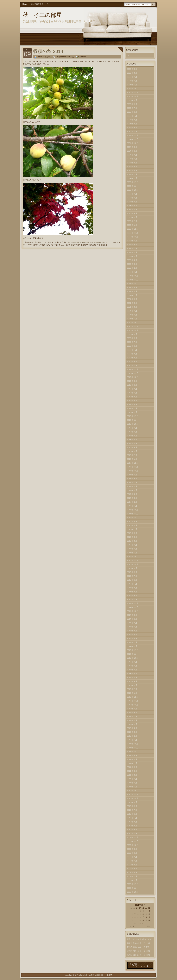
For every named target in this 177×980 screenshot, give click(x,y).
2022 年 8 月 (132, 245)
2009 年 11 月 (133, 841)
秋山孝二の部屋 (42, 15)
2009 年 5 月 (132, 865)
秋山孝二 (108, 975)
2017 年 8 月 (132, 479)
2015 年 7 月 (132, 576)
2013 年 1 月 (132, 693)
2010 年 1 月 (132, 833)
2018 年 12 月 (133, 416)
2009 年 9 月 (132, 849)
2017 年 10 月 (133, 471)
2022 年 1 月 (132, 272)
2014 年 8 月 (132, 619)
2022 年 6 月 (132, 252)
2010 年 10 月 (133, 798)
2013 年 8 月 (132, 666)
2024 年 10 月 (133, 143)
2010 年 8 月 (132, 806)
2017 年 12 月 (133, 463)
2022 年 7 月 (132, 248)
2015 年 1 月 (132, 599)
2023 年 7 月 (132, 202)
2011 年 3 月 (132, 779)
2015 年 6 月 (132, 580)
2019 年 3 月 (132, 404)
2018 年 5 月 (132, 443)
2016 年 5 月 (132, 537)
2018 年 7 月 (132, 436)
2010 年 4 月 (132, 822)
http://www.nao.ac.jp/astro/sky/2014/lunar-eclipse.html (88, 242)
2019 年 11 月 (133, 373)
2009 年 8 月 (132, 853)
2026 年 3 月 (132, 77)
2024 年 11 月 (133, 139)
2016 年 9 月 (132, 521)
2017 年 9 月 (132, 475)
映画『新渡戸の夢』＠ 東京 (138, 947)
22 (138, 920)
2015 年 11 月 (133, 560)
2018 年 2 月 (132, 455)
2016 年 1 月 (132, 553)
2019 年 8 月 (132, 385)
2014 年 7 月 (132, 623)
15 (138, 917)
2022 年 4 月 (132, 260)
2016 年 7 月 (132, 529)
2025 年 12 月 (133, 89)
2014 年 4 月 (132, 635)
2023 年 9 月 (132, 194)
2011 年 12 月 (133, 744)
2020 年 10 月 (133, 330)
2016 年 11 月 (133, 514)
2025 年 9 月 (132, 100)
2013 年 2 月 (132, 689)
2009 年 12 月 (133, 837)
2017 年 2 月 (132, 502)
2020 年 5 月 (132, 350)
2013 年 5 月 (132, 677)
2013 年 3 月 (132, 685)
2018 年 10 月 (133, 424)
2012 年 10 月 (133, 705)
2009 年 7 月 (132, 857)
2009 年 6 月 (132, 861)
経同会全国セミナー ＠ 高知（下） (138, 952)
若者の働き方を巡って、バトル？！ (139, 944)
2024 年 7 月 (132, 155)
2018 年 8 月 (132, 432)
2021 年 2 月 (132, 315)
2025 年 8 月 (132, 104)
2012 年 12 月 (133, 697)
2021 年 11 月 (133, 280)
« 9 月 (132, 926)
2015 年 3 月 (132, 592)
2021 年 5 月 (132, 303)
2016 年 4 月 (132, 541)
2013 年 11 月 (133, 654)
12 (149, 914)
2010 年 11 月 (133, 794)
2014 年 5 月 (132, 631)
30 (140, 923)
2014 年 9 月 (132, 615)
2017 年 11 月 (133, 467)
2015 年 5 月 (132, 584)
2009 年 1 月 (132, 880)
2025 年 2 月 (132, 128)
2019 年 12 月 (133, 369)
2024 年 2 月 (132, 174)
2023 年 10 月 (133, 190)
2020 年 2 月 (132, 362)
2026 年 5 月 (132, 69)
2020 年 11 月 (133, 326)
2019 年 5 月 (132, 397)
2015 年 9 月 (132, 568)
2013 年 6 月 (132, 674)
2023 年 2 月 (132, 221)
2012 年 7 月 (132, 716)
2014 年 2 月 (132, 642)
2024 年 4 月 (132, 167)
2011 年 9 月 (132, 755)
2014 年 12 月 (133, 603)
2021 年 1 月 (132, 319)
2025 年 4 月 (132, 120)
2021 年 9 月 (132, 287)
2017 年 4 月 (132, 494)
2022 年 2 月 (132, 268)
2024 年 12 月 (133, 135)
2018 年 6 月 (132, 440)
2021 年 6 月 (132, 299)
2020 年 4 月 (132, 354)
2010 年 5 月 (132, 818)
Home (25, 4)
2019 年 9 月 (132, 381)
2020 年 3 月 (132, 358)
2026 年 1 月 (132, 85)
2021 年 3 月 (132, 311)
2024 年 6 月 (132, 159)
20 (132, 920)
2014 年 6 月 (132, 627)
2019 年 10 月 (133, 377)
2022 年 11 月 (133, 233)
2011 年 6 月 (132, 767)
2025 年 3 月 (132, 124)
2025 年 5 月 (132, 116)
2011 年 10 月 (133, 752)
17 (143, 917)
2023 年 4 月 (132, 213)
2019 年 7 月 (132, 389)
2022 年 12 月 (133, 229)
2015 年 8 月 (132, 572)
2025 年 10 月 (133, 96)
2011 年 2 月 (132, 783)
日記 (73, 57)
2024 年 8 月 (132, 151)
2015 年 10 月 (133, 564)
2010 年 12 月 (133, 791)
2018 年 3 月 (132, 451)
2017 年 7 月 (132, 482)
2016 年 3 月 (132, 545)
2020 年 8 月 (132, 338)
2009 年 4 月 (132, 869)
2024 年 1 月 (132, 178)
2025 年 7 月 (132, 108)
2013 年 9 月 (132, 662)
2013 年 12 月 (133, 650)
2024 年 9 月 (132, 147)
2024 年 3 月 (132, 170)
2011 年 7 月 (132, 763)
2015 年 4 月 (132, 588)
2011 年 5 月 (132, 771)
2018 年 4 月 (132, 447)
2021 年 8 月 (132, 291)
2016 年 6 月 (132, 533)
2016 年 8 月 (132, 525)
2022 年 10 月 (133, 237)
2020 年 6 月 (132, 346)
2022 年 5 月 (132, 256)
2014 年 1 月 (132, 646)
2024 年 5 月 (132, 163)
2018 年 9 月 (132, 428)
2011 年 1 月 (132, 787)
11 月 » (148, 926)
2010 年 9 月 (132, 802)
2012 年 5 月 (132, 724)
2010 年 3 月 (132, 826)
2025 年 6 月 (132, 112)
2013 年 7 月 (132, 670)
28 (134, 923)
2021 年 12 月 (133, 276)
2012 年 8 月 (132, 713)
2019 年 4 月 (132, 401)
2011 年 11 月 (133, 748)
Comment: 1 (83, 57)
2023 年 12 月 (133, 182)
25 (146, 920)
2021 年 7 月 (132, 295)
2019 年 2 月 (132, 408)
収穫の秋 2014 (48, 51)
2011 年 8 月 (132, 759)
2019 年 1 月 (132, 412)
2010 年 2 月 (132, 830)
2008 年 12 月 (133, 884)
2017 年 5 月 (132, 490)
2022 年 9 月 (132, 241)
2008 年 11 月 (133, 888)
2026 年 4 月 (132, 73)
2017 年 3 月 (132, 498)
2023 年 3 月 (132, 217)
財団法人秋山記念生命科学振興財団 (87, 975)
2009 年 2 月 (132, 876)
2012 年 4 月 (132, 728)
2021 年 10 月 (133, 284)
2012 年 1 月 (132, 740)
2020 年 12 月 (133, 323)
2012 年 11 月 (133, 701)
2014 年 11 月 (133, 607)
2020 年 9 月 (132, 334)
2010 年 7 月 (132, 810)
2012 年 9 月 (132, 709)
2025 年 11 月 (133, 92)
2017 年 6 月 (132, 486)
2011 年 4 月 (132, 775)
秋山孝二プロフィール (40, 4)
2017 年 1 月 (132, 506)
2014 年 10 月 (133, 611)
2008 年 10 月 (133, 892)
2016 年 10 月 (133, 518)
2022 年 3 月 (132, 264)
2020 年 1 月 (132, 365)
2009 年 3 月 (132, 872)
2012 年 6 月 (132, 720)
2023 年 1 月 (132, 225)
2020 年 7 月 (132, 342)
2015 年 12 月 (133, 557)
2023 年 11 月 (133, 186)
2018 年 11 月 (133, 420)
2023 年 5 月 (132, 209)
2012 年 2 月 (132, 736)
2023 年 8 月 (132, 198)
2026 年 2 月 (132, 81)
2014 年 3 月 (132, 638)
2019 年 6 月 (132, 393)
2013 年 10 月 (133, 658)
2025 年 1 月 (132, 131)
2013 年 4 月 (132, 681)
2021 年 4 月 (132, 307)
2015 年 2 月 (132, 596)
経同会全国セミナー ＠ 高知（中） (138, 955)
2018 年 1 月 (132, 459)
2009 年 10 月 (133, 845)
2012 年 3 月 (132, 732)
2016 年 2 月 (132, 549)
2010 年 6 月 (132, 814)
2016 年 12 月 (133, 510)
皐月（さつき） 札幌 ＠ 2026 (139, 939)
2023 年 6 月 (132, 206)
